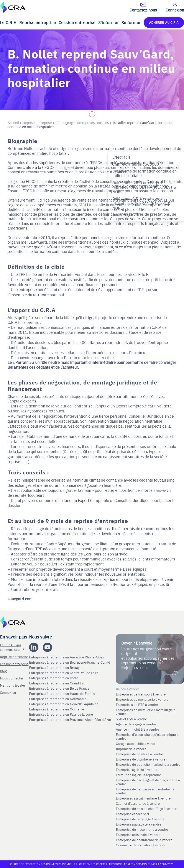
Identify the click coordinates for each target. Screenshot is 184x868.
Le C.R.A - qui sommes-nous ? (12, 647)
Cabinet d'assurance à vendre (138, 803)
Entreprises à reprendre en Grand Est (57, 683)
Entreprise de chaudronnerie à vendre (144, 840)
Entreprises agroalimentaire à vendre (143, 798)
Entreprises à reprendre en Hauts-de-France (62, 694)
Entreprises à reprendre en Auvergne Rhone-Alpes (67, 657)
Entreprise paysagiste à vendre (139, 824)
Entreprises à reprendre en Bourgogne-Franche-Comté (70, 662)
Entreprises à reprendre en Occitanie (57, 709)
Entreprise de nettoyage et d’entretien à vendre (145, 791)
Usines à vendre (128, 689)
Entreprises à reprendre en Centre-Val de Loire (64, 673)
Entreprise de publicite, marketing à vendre (148, 764)
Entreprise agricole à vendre (137, 770)
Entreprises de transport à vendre (141, 694)
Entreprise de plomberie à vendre (141, 759)
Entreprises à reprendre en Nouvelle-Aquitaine (64, 704)
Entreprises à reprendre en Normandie (58, 699)
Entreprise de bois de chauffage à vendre (146, 809)
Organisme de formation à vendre (141, 845)
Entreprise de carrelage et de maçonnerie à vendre (148, 782)
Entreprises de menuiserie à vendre (143, 699)
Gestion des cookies (93, 864)
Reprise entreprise (38, 22)
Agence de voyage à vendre (136, 724)
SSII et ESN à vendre (131, 719)
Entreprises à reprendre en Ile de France (60, 688)
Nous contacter (12, 678)
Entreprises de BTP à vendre (137, 705)
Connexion (8, 692)
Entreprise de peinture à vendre (139, 754)
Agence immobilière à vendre (138, 729)
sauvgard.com (20, 599)
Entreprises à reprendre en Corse (54, 678)
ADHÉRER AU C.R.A (164, 22)
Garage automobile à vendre (137, 744)
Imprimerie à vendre (131, 749)
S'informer (109, 22)
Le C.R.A (8, 22)
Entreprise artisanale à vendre (138, 835)
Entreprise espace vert (132, 814)
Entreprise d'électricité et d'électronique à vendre (147, 736)
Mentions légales (13, 685)
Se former (131, 22)
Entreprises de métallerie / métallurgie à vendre (146, 712)
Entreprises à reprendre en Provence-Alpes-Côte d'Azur (71, 720)
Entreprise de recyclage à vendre (140, 819)
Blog (3, 671)
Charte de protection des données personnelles (44, 864)
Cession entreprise (77, 22)
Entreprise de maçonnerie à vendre (142, 829)
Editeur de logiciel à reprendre (138, 775)
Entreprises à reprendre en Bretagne (57, 668)
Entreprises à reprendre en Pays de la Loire (61, 714)
